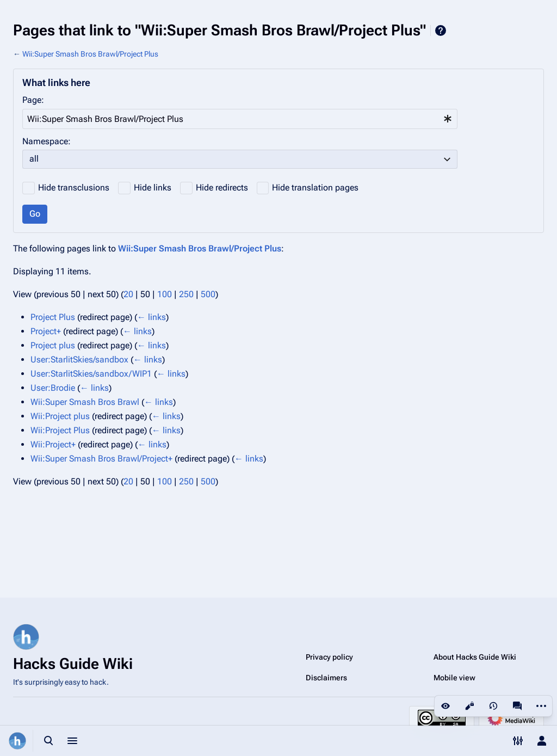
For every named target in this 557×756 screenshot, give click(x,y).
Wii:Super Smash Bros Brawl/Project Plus (90, 54)
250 (186, 294)
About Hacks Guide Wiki (475, 657)
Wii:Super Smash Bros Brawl (85, 402)
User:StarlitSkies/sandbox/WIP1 (91, 374)
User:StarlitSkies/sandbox (79, 359)
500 (208, 294)
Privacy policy (329, 657)
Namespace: (47, 141)
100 (165, 294)
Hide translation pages (315, 188)
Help (441, 30)
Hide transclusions (74, 188)
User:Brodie (53, 388)
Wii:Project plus (60, 416)
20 (128, 294)
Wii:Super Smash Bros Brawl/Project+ (101, 459)
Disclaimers (326, 678)
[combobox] (240, 119)
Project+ (46, 331)
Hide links (153, 188)
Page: (33, 100)
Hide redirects (222, 188)
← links (151, 317)
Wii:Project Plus (60, 430)
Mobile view (454, 678)
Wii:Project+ (53, 444)
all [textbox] (34, 159)
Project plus (53, 345)
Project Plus (53, 317)
